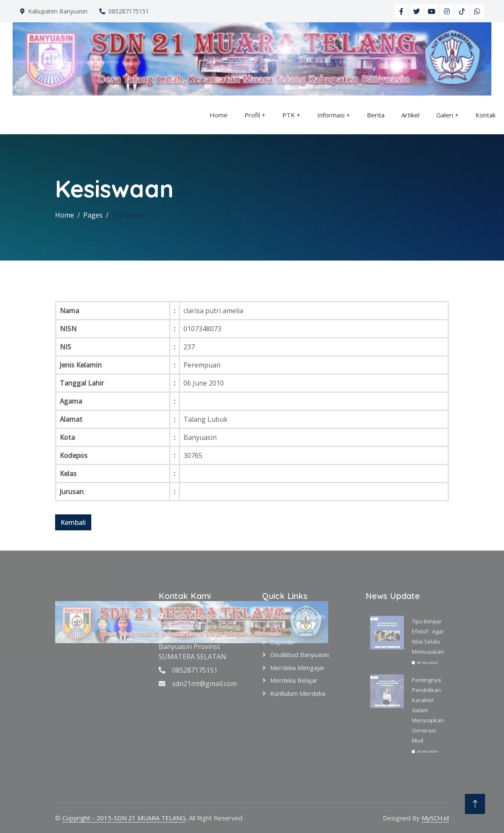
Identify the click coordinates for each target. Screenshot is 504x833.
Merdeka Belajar (294, 680)
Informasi (331, 115)
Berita (376, 115)
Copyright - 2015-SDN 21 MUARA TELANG (124, 818)
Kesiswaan (129, 215)
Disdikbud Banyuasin (300, 655)
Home (219, 115)
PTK (289, 115)
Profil (252, 115)
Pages (93, 215)
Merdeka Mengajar (297, 668)
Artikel (410, 115)
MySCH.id (435, 818)
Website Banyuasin (298, 616)
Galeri (445, 115)
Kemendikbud (290, 629)
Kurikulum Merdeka (298, 693)
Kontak (485, 115)
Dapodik (282, 642)
